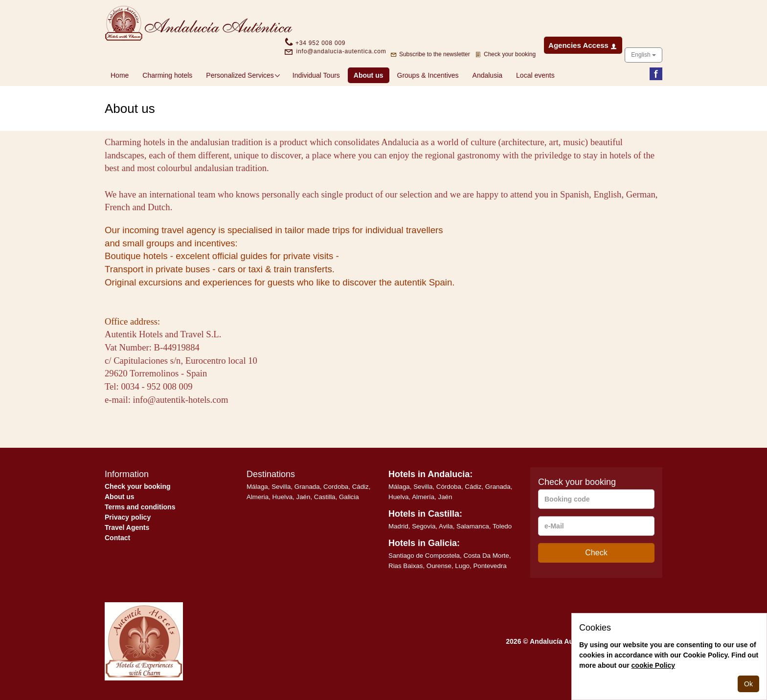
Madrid (398, 526)
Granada (307, 487)
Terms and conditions (140, 507)
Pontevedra (490, 566)
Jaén (304, 497)
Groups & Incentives (428, 75)
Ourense (439, 566)
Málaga (257, 487)
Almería (423, 497)
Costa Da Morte (486, 556)
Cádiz (361, 487)
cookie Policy (653, 665)
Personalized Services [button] (243, 75)
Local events (535, 75)
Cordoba (336, 487)
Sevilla (281, 487)
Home (120, 75)
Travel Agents (127, 527)
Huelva (283, 497)
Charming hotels (167, 75)
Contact (117, 538)
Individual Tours (316, 75)
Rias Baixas (406, 566)
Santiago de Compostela (424, 556)
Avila (446, 526)
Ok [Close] (748, 684)
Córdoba (449, 487)
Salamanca (473, 526)
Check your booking (138, 486)
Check (596, 553)
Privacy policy (128, 517)
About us (372, 75)
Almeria (258, 497)
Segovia (424, 526)
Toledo (502, 526)
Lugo (462, 566)
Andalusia (488, 75)
